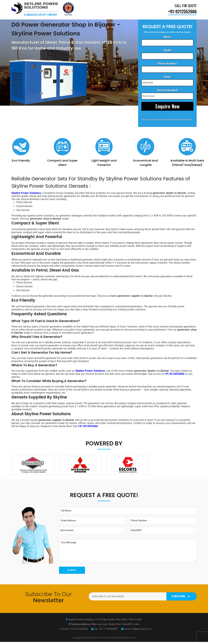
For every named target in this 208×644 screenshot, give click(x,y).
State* (167, 77)
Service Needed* (167, 90)
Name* (167, 37)
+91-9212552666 (79, 631)
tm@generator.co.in (141, 631)
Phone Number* (167, 63)
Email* (167, 50)
